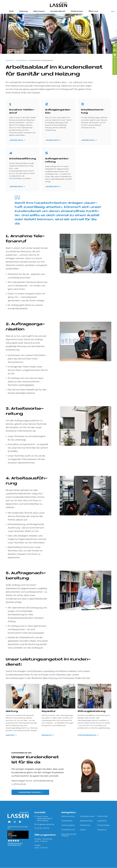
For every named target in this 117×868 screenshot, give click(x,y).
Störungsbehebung (91, 711)
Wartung (12, 711)
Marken (83, 830)
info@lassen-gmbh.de (45, 824)
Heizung (23, 11)
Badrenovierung (68, 816)
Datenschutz (85, 825)
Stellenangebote (68, 825)
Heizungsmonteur (87, 816)
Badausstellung (86, 821)
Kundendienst (58, 11)
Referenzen (77, 11)
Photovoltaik (102, 816)
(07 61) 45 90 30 (20, 784)
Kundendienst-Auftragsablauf (41, 60)
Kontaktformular (68, 830)
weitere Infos (16, 140)
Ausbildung (102, 821)
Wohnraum (39, 11)
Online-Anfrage (103, 825)
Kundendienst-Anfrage (29, 792)
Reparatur (49, 711)
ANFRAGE (115, 66)
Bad (11, 11)
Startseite (10, 60)
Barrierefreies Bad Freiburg (69, 835)
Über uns (93, 11)
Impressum (102, 830)
